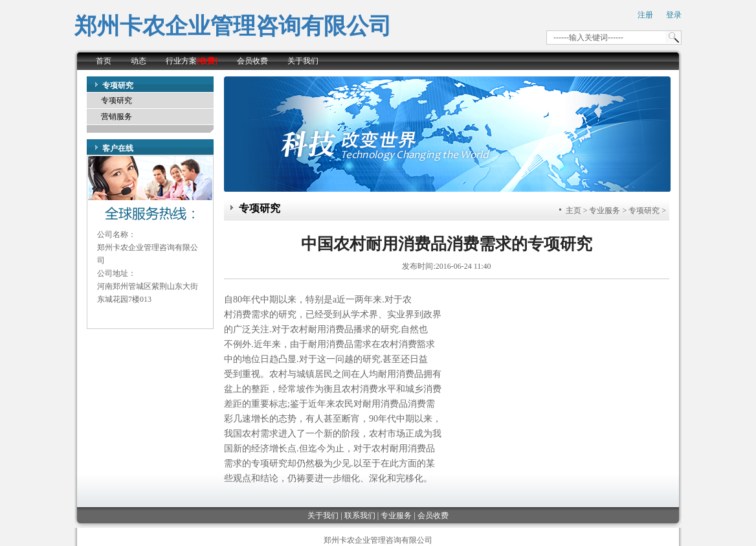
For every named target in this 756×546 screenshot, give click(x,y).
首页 (104, 61)
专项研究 (117, 100)
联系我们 (360, 516)
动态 (139, 61)
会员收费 (252, 61)
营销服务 (117, 117)
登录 (674, 15)
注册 (645, 15)
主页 (573, 210)
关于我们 (303, 61)
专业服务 (605, 210)
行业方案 (192, 61)
